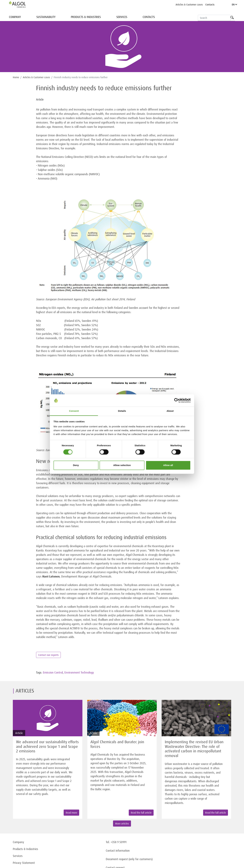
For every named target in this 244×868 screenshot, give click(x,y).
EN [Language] (234, 4)
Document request (117, 859)
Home (16, 77)
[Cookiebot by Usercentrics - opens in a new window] (177, 400)
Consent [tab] (74, 411)
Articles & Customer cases (189, 4)
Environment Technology (79, 672)
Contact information (118, 850)
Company (15, 17)
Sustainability (46, 17)
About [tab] (170, 411)
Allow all (168, 465)
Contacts (210, 4)
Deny (76, 465)
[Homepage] (21, 4)
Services (122, 17)
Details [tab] (122, 411)
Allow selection (122, 465)
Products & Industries (86, 17)
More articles (122, 824)
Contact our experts (48, 655)
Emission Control (53, 672)
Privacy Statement (24, 863)
